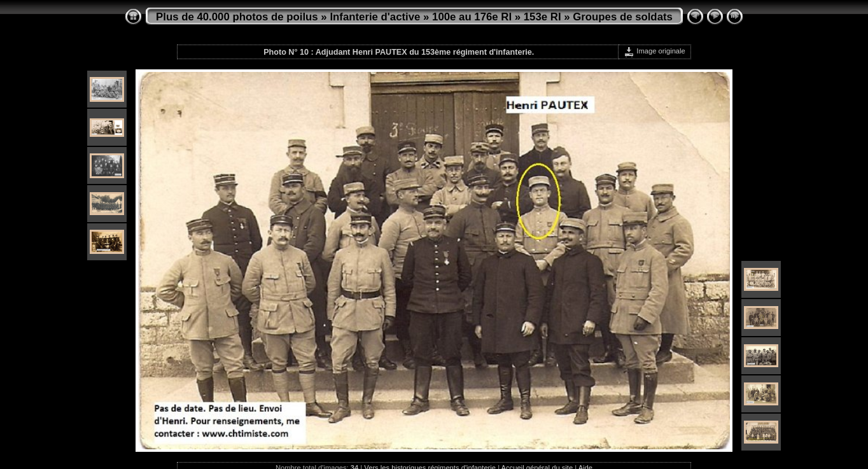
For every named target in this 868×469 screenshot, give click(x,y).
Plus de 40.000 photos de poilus (237, 17)
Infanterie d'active (375, 17)
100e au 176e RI (472, 17)
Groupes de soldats (623, 17)
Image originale (654, 51)
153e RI (542, 17)
